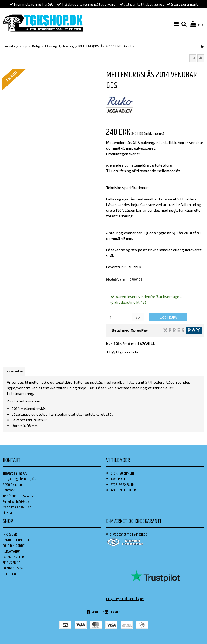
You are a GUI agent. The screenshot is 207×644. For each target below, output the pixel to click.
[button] (193, 58)
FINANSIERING (12, 563)
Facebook (95, 612)
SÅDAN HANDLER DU (16, 557)
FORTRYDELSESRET (15, 568)
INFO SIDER (10, 535)
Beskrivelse (14, 371)
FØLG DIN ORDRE (14, 546)
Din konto (9, 574)
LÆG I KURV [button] (168, 317)
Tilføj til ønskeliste (122, 352)
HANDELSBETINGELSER (17, 540)
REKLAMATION (12, 551)
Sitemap (8, 513)
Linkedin (113, 612)
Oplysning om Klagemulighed (125, 599)
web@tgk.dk (21, 502)
